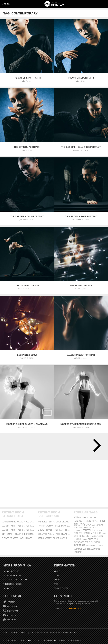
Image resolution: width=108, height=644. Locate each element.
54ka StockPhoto (12, 575)
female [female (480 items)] (92, 533)
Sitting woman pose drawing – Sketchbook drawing (54, 538)
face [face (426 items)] (76, 533)
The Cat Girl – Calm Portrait (27, 216)
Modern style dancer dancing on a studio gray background (81, 424)
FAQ (56, 584)
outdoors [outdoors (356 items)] (79, 542)
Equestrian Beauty (39, 632)
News (57, 575)
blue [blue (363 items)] (94, 525)
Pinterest (12, 615)
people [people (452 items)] (88, 542)
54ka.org (32, 640)
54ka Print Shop (11, 571)
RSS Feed (74, 632)
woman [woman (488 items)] (95, 549)
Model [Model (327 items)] (102, 536)
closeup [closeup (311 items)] (77, 528)
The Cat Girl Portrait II (81, 78)
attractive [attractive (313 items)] (91, 518)
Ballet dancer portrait (81, 355)
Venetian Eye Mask (59, 632)
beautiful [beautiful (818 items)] (99, 521)
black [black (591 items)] (88, 525)
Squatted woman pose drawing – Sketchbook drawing (54, 534)
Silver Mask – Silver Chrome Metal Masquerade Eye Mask (18, 534)
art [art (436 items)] (84, 517)
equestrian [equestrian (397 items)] (89, 530)
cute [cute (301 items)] (91, 528)
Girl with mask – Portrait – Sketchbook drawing (54, 530)
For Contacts (61, 588)
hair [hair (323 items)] (104, 533)
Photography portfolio (16, 580)
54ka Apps (8, 588)
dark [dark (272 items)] (95, 528)
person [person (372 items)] (96, 542)
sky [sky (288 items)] (94, 546)
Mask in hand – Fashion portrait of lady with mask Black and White (18, 526)
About (57, 571)
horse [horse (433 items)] (82, 536)
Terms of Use (50, 640)
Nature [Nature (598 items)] (78, 539)
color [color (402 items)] (85, 528)
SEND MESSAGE (75, 609)
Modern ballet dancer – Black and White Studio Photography (27, 424)
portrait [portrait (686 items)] (79, 545)
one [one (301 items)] (85, 539)
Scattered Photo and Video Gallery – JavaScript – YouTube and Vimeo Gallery (18, 522)
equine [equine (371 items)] (99, 530)
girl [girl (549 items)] (99, 533)
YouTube (11, 620)
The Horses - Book (12, 584)
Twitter (11, 602)
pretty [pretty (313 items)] (89, 546)
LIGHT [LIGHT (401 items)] (89, 536)
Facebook (12, 606)
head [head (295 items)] (76, 536)
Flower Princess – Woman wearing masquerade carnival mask (18, 538)
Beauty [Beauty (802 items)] (79, 524)
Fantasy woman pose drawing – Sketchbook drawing (54, 526)
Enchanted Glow (27, 355)
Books (57, 580)
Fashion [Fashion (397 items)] (83, 533)
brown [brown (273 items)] (100, 525)
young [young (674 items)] (78, 552)
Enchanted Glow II (81, 286)
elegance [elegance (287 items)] (78, 530)
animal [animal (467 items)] (78, 517)
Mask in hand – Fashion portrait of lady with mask (18, 530)
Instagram (12, 611)
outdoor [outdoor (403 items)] (93, 539)
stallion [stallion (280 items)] (99, 546)
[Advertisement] (54, 484)
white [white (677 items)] (87, 549)
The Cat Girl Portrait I (27, 147)
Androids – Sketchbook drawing (54, 522)
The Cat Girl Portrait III (27, 78)
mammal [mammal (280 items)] (95, 536)
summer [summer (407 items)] (78, 549)
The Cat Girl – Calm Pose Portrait (81, 147)
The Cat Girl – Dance (27, 286)
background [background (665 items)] (82, 521)
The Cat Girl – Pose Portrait (81, 216)
